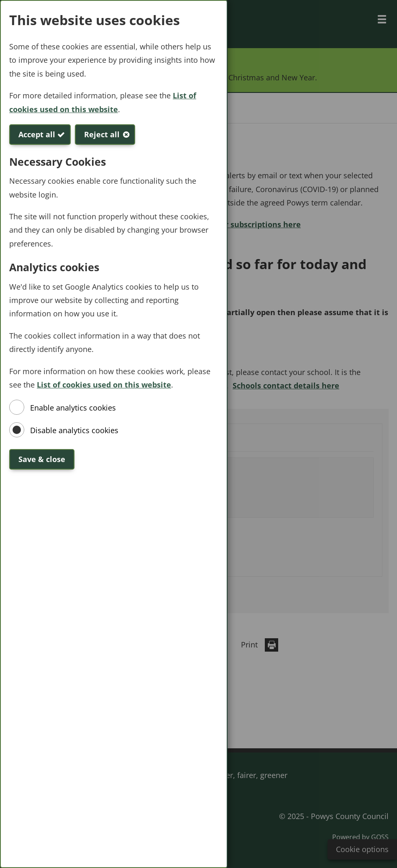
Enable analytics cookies (73, 408)
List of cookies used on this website (104, 385)
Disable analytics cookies (74, 430)
